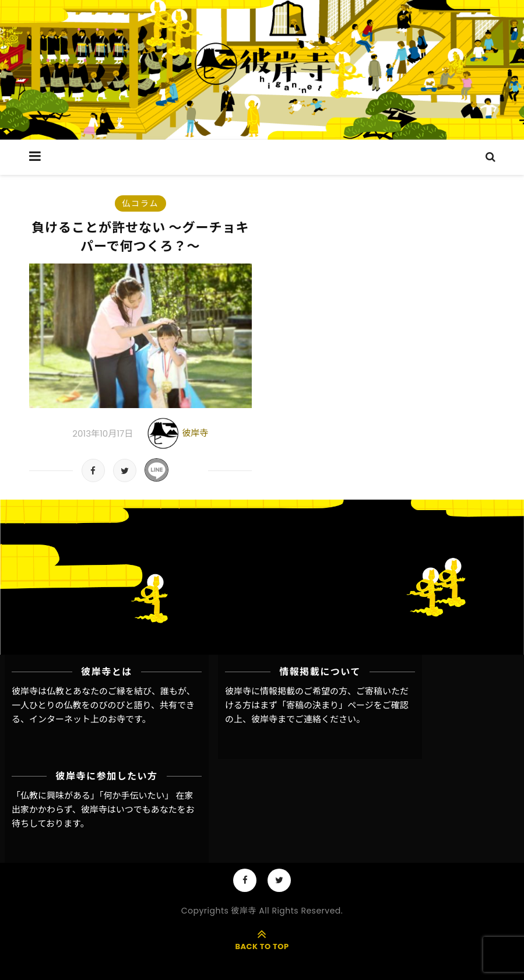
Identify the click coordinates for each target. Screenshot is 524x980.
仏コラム (140, 203)
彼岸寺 (195, 433)
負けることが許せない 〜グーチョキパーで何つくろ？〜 (140, 237)
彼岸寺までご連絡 (286, 719)
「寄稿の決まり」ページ (326, 705)
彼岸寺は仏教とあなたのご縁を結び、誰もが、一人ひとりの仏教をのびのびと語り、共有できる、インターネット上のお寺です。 (103, 705)
